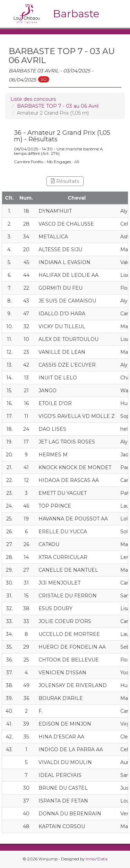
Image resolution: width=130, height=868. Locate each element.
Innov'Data (97, 859)
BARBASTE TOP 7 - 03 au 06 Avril (58, 106)
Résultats (65, 181)
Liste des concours (33, 99)
